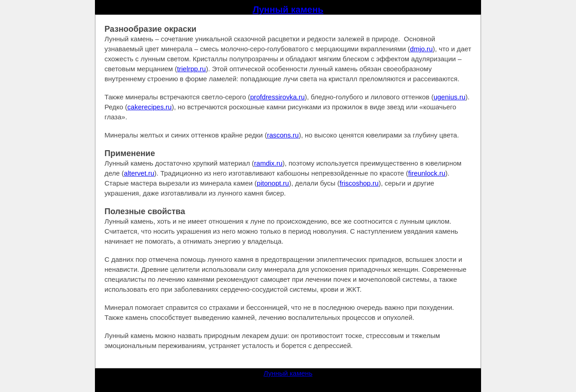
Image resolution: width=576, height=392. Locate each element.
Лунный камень (288, 10)
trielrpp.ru (191, 69)
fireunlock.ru (427, 173)
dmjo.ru (422, 49)
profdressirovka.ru (278, 97)
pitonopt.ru (273, 183)
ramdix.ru (268, 163)
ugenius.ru (449, 97)
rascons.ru (283, 135)
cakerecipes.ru (149, 107)
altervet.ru (139, 173)
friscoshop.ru (359, 183)
